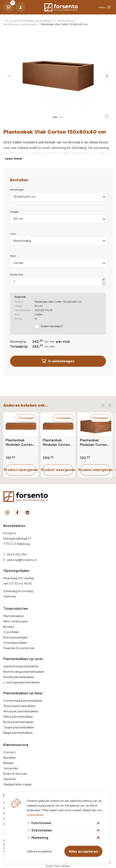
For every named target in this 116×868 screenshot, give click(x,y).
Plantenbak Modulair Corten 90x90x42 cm (94, 443)
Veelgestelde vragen (18, 784)
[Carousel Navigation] (106, 405)
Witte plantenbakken (18, 717)
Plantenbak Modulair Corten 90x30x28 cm (19, 443)
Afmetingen (17, 190)
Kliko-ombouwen (16, 621)
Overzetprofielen (15, 643)
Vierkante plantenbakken (21, 666)
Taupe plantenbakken (19, 727)
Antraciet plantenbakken (21, 711)
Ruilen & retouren (15, 774)
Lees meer (14, 159)
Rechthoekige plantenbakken (24, 672)
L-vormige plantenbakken (22, 682)
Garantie (9, 779)
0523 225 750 (17, 555)
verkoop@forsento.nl (22, 560)
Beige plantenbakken (18, 733)
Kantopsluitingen (16, 637)
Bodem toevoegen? (52, 326)
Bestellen (10, 758)
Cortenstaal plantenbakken (23, 701)
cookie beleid (35, 815)
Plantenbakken (14, 616)
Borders (9, 627)
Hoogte (14, 212)
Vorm (13, 234)
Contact (9, 752)
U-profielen (11, 632)
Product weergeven (21, 470)
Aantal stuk (17, 275)
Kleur (13, 256)
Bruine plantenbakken (19, 722)
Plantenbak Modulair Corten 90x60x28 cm (56, 443)
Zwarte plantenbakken (19, 706)
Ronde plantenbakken (19, 677)
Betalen (9, 763)
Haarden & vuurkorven (19, 648)
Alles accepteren (83, 851)
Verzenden (11, 768)
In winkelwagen (58, 361)
